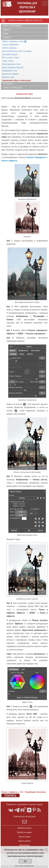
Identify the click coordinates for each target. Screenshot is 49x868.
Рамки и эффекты (9, 161)
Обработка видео (24, 832)
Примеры (7, 38)
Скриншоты (8, 84)
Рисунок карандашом (36, 157)
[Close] (46, 850)
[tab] (24, 26)
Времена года (8, 77)
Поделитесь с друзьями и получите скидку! (24, 804)
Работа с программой (12, 26)
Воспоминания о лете (11, 64)
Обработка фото (24, 828)
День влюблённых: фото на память (17, 51)
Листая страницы (9, 48)
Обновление (24, 845)
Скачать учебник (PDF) (12, 88)
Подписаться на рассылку (24, 820)
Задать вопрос (24, 841)
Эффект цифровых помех (14, 41)
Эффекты (7, 30)
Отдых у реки (8, 61)
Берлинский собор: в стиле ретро (16, 80)
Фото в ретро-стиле (10, 58)
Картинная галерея (10, 74)
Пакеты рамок (25, 837)
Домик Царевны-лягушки (13, 67)
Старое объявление (10, 45)
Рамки (6, 34)
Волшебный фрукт (10, 54)
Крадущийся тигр (9, 71)
